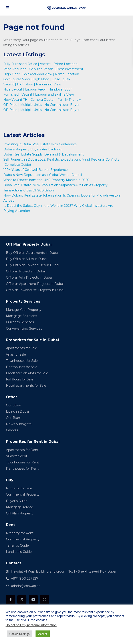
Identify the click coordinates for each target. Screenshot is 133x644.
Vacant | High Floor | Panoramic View (32, 84)
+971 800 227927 (25, 579)
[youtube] (33, 600)
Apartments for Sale (22, 348)
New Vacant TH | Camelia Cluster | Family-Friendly (42, 100)
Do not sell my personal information (31, 625)
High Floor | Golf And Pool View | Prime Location (41, 74)
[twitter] (22, 600)
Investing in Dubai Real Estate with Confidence (41, 144)
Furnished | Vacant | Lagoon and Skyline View (39, 95)
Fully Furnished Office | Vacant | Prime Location (40, 64)
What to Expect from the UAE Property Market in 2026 (47, 180)
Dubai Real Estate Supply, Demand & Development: (44, 154)
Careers (12, 430)
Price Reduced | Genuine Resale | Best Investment (43, 69)
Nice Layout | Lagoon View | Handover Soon (38, 89)
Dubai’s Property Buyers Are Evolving (32, 149)
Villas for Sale (16, 354)
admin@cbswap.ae (26, 586)
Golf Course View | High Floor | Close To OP (37, 79)
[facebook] (11, 600)
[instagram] (45, 600)
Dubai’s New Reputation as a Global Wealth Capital (43, 175)
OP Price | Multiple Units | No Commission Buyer (41, 105)
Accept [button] (43, 634)
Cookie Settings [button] (19, 634)
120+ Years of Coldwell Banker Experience (36, 170)
